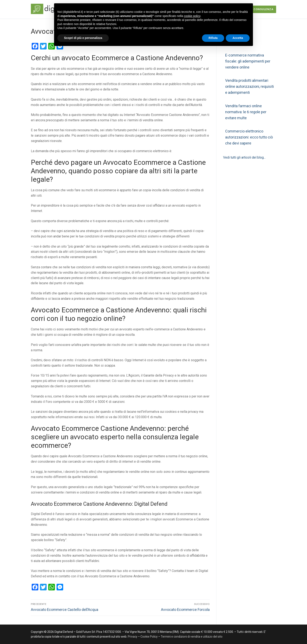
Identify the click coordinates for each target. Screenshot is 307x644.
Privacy (133, 637)
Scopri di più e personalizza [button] (83, 38)
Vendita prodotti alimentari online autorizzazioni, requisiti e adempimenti (250, 86)
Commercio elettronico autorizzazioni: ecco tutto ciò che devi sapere (249, 137)
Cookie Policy (149, 637)
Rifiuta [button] (213, 38)
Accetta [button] (238, 38)
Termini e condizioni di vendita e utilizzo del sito (192, 637)
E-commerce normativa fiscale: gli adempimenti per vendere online (248, 61)
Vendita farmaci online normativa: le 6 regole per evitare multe (246, 112)
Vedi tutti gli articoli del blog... (244, 157)
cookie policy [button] (192, 16)
